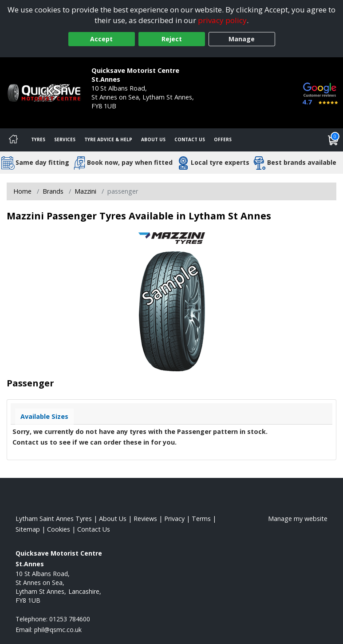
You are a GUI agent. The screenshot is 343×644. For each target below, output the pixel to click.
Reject (172, 39)
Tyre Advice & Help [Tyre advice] (108, 139)
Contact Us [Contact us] (190, 139)
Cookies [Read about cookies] (59, 529)
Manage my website (298, 519)
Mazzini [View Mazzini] (85, 191)
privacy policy (222, 20)
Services (65, 139)
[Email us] (58, 630)
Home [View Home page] (22, 191)
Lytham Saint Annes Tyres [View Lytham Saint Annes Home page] (54, 519)
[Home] (13, 140)
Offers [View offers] (223, 139)
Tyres (38, 139)
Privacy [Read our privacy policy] (174, 519)
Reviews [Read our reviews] (145, 519)
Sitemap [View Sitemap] (28, 529)
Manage (242, 39)
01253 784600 (112, 115)
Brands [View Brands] (53, 191)
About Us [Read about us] (113, 519)
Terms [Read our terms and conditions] (201, 519)
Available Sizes (44, 416)
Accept (101, 39)
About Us (153, 139)
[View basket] (333, 140)
